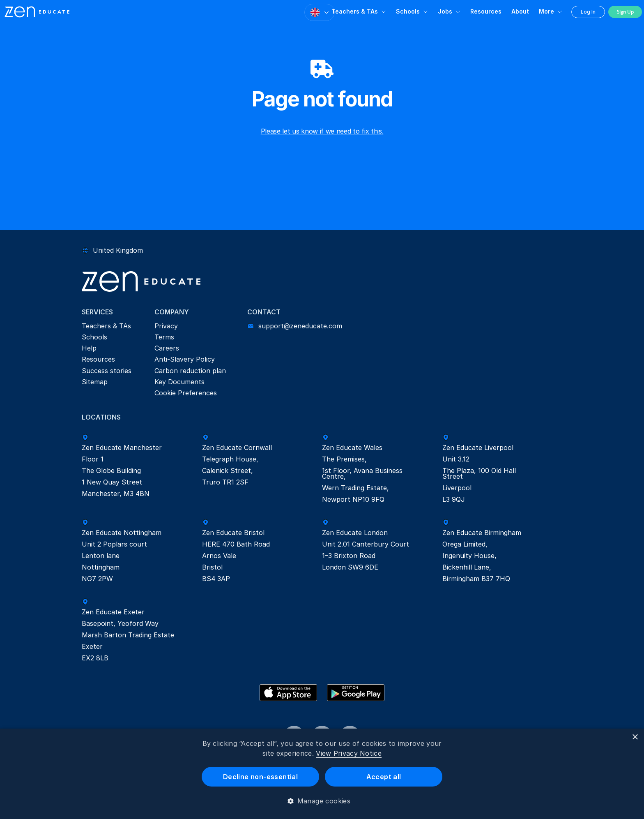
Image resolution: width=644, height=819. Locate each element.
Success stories (107, 371)
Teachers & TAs (355, 11)
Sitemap (95, 382)
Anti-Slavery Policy (185, 359)
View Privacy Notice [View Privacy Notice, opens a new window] (349, 753)
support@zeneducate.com (300, 326)
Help (89, 348)
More (546, 11)
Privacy (166, 326)
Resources (486, 11)
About (520, 11)
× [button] (635, 737)
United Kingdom (118, 250)
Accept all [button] (384, 777)
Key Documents (179, 382)
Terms (164, 337)
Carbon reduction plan (190, 371)
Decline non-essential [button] (260, 777)
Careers (167, 348)
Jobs (445, 11)
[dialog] (322, 774)
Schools (408, 11)
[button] (322, 801)
